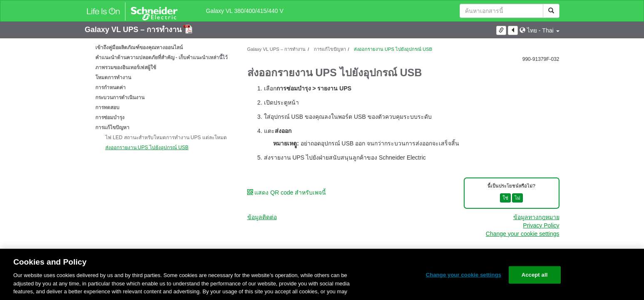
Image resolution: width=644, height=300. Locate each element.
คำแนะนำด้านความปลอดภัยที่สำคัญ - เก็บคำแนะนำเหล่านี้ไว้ (162, 57)
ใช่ (505, 198)
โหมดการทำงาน (113, 77)
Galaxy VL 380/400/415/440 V (245, 11)
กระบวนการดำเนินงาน (120, 97)
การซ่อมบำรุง (110, 117)
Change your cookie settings (523, 234)
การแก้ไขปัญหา (112, 127)
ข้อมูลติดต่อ (262, 217)
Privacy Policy (541, 225)
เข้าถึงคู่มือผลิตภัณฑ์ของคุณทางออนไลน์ (139, 47)
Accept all (535, 275)
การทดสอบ (107, 107)
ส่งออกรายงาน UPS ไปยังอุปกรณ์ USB (147, 147)
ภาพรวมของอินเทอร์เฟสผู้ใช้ (126, 67)
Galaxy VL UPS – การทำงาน (134, 30)
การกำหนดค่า (111, 87)
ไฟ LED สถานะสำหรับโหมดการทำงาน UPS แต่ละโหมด (166, 137)
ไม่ (517, 198)
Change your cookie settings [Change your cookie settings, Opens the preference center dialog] (464, 275)
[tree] (160, 97)
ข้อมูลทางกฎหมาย (536, 217)
